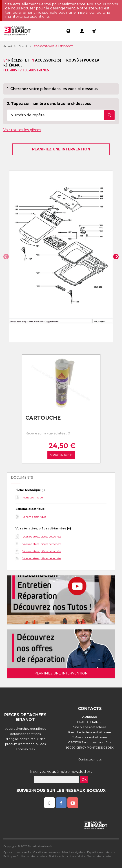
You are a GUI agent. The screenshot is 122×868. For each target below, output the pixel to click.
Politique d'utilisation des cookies (24, 856)
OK (84, 780)
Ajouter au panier (61, 455)
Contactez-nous (90, 759)
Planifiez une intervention (61, 149)
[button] (6, 257)
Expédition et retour (100, 852)
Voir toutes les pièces (22, 130)
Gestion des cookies (99, 856)
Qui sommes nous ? (16, 852)
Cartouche (43, 418)
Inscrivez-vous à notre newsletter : (61, 772)
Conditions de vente (46, 852)
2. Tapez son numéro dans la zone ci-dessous (49, 104)
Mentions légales (73, 852)
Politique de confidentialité (66, 856)
